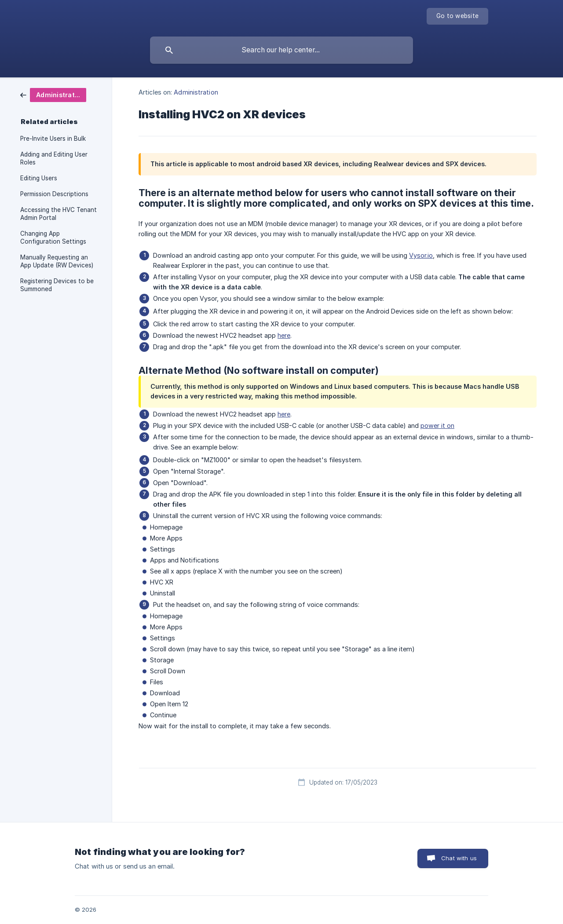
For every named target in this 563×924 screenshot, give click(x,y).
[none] (457, 16)
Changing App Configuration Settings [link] (53, 237)
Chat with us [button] (459, 858)
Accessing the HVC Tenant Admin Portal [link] (58, 214)
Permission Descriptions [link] (54, 194)
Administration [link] (196, 92)
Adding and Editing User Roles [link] (54, 158)
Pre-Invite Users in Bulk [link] (53, 139)
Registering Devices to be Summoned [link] (57, 285)
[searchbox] (281, 50)
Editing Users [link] (39, 178)
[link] (53, 94)
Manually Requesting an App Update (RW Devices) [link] (57, 261)
